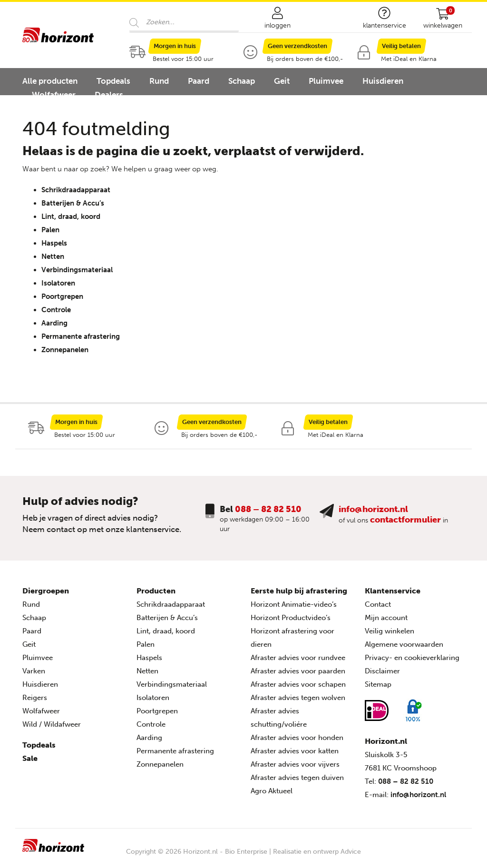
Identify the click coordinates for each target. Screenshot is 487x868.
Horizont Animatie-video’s (294, 604)
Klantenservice (393, 591)
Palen (50, 230)
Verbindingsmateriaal (77, 270)
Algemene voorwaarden (404, 644)
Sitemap (378, 684)
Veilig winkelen (390, 631)
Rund (159, 81)
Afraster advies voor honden (297, 738)
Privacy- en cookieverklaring (412, 658)
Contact (378, 604)
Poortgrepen (62, 296)
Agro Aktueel (272, 791)
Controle (56, 310)
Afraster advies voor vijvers (295, 764)
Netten (53, 256)
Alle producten (50, 81)
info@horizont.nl (373, 509)
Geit (282, 81)
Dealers (109, 95)
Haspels (54, 243)
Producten (156, 591)
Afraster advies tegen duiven (297, 778)
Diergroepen (46, 591)
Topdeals (113, 81)
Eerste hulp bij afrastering (299, 591)
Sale (30, 758)
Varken (34, 671)
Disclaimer (382, 671)
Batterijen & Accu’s (73, 203)
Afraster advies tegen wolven (298, 698)
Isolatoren (58, 283)
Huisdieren (383, 81)
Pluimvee (326, 81)
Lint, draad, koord (71, 217)
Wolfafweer (54, 95)
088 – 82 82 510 (268, 509)
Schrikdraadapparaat (76, 190)
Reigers (35, 698)
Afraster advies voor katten (295, 751)
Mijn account (386, 618)
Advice (351, 852)
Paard (199, 81)
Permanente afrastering (81, 336)
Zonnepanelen (65, 350)
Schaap (242, 81)
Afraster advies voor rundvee (298, 658)
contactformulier (405, 520)
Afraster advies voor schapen (298, 684)
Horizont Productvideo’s (291, 618)
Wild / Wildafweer (52, 724)
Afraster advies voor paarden (298, 671)
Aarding (54, 323)
